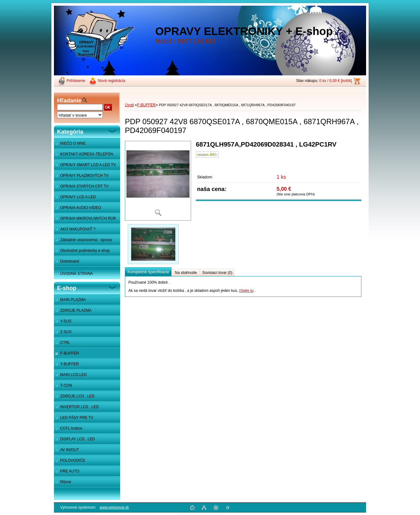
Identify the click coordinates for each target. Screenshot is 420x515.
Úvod (129, 105)
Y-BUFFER (70, 364)
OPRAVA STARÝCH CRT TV (84, 186)
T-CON (66, 385)
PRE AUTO (70, 471)
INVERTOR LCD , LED (79, 407)
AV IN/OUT (70, 450)
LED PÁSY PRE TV (77, 418)
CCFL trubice (71, 428)
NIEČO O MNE (73, 143)
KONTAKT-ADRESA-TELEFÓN (87, 154)
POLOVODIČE (73, 460)
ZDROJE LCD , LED (77, 396)
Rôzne (66, 482)
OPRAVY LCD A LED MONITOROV (75, 199)
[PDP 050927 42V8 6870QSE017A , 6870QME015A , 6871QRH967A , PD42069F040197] (158, 181)
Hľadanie (69, 101)
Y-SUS (66, 321)
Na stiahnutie (186, 273)
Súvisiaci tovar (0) (217, 273)
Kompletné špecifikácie (148, 272)
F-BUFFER (70, 353)
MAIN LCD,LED (73, 375)
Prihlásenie (76, 81)
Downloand (70, 261)
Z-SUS (66, 332)
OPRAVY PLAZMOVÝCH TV (84, 176)
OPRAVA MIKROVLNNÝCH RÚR (88, 218)
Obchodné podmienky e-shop (85, 251)
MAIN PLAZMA (73, 300)
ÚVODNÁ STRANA (76, 274)
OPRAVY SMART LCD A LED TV (88, 165)
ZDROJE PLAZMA (76, 310)
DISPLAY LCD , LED (78, 439)
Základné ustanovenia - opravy (86, 240)
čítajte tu (246, 291)
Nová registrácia (111, 81)
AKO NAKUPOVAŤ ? (78, 229)
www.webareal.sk (114, 507)
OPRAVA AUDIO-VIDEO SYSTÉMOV (78, 209)
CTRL (65, 343)
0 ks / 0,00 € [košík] (336, 81)
